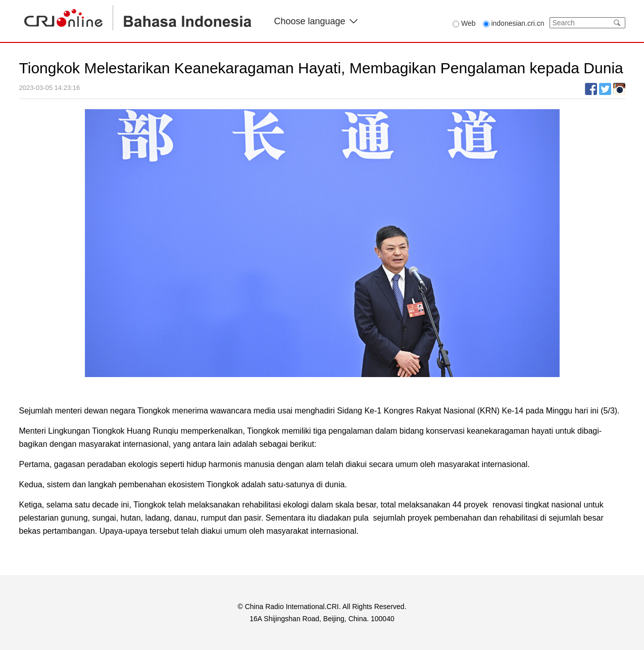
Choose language (316, 21)
